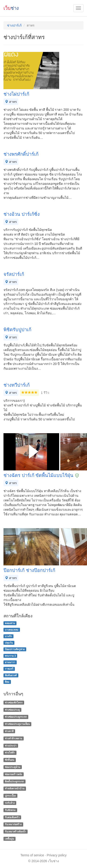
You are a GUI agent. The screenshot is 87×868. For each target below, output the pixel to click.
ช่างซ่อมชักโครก (14, 703)
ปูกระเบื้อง (10, 796)
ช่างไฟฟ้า (10, 753)
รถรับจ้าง (10, 803)
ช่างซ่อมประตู (12, 710)
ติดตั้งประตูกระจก (14, 781)
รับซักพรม (10, 810)
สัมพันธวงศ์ (11, 675)
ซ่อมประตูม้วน (13, 767)
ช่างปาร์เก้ (14, 25)
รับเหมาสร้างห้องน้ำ (15, 831)
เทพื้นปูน (9, 839)
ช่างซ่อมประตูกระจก (16, 717)
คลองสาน (10, 623)
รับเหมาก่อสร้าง (13, 824)
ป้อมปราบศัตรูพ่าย (15, 649)
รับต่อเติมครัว (12, 817)
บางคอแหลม (12, 630)
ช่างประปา (11, 746)
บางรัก (8, 636)
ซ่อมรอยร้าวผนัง (13, 774)
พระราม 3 (10, 656)
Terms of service (32, 855)
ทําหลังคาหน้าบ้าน (15, 789)
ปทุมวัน (9, 643)
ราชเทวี (9, 669)
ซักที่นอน (10, 760)
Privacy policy (57, 855)
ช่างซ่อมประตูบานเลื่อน (17, 724)
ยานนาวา (10, 662)
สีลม (7, 682)
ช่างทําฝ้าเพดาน (13, 738)
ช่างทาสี (9, 731)
